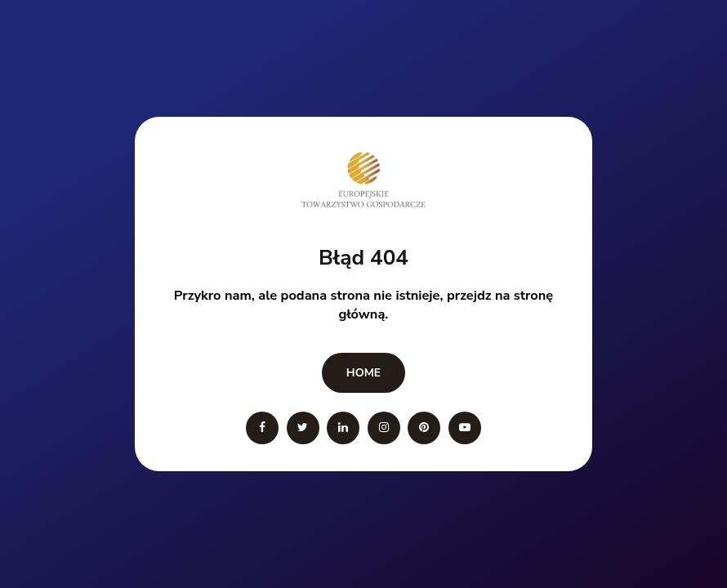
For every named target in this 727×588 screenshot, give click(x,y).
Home (363, 373)
